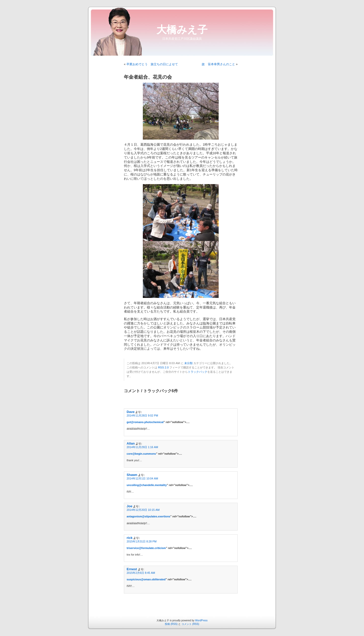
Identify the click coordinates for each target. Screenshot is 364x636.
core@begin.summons (141, 454)
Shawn (132, 475)
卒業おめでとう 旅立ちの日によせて (152, 64)
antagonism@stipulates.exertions (149, 516)
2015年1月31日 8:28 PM (142, 541)
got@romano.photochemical (145, 422)
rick (130, 538)
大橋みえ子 (182, 30)
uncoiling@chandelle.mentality (147, 485)
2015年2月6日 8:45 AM (141, 573)
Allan (131, 443)
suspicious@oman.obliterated (146, 579)
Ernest (132, 569)
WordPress (201, 620)
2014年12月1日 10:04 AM (142, 478)
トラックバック (198, 372)
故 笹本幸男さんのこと (218, 64)
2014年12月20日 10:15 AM (143, 510)
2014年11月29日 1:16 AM (142, 447)
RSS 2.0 (163, 367)
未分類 (188, 363)
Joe (129, 506)
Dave (131, 412)
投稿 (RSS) (171, 624)
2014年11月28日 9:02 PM (142, 415)
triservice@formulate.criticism (146, 548)
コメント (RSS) (190, 624)
